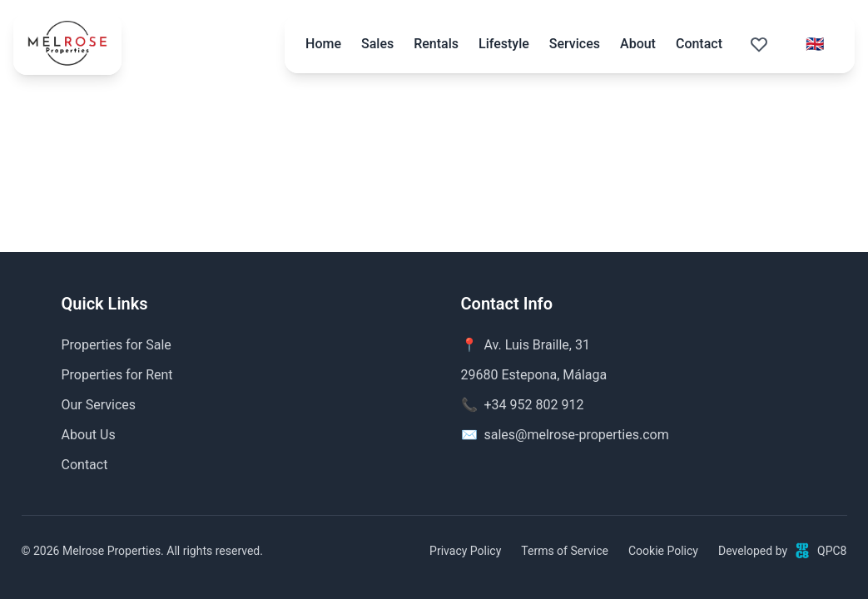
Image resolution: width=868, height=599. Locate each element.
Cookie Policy (663, 551)
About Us (89, 435)
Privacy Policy (465, 551)
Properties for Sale (117, 345)
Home (323, 44)
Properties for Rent (117, 375)
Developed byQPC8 (783, 551)
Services (575, 44)
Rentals (436, 44)
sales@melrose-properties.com (577, 435)
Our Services (99, 405)
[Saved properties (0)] (759, 44)
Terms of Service (565, 551)
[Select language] (815, 44)
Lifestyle (504, 44)
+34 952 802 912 (534, 405)
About (638, 44)
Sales (377, 44)
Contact (699, 44)
